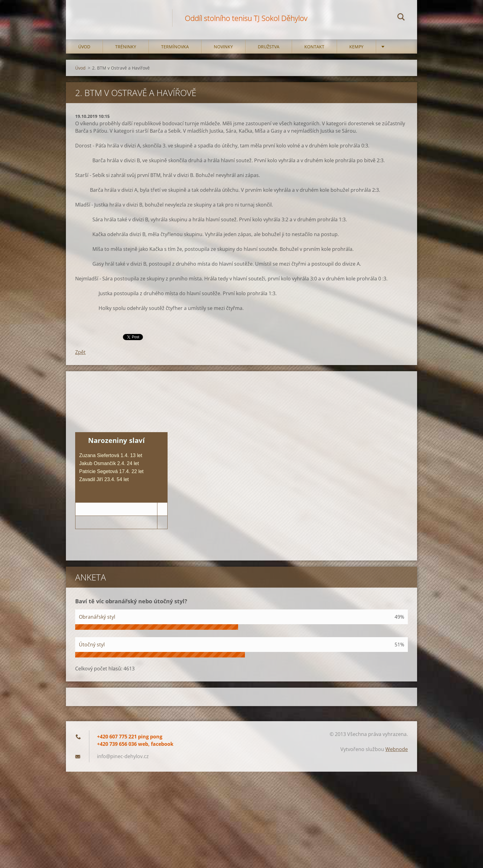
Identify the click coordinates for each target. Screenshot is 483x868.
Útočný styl (92, 645)
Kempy (356, 47)
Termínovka (175, 47)
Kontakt (314, 47)
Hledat (401, 18)
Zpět (80, 352)
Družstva (269, 47)
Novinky (223, 47)
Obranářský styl (97, 617)
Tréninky (126, 47)
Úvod (84, 47)
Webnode (397, 749)
